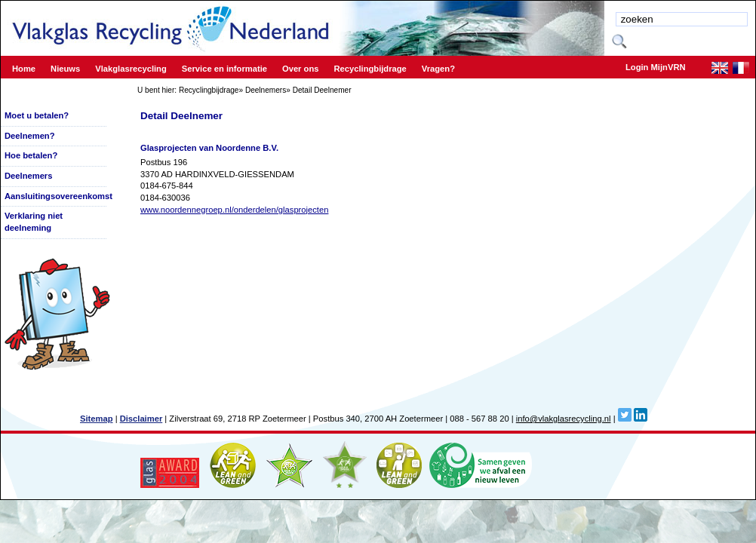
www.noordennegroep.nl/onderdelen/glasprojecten (234, 210)
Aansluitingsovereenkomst (58, 196)
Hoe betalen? (31, 155)
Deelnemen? (30, 136)
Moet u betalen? (37, 115)
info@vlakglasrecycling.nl (564, 419)
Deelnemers (266, 90)
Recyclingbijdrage (209, 90)
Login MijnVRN (656, 67)
